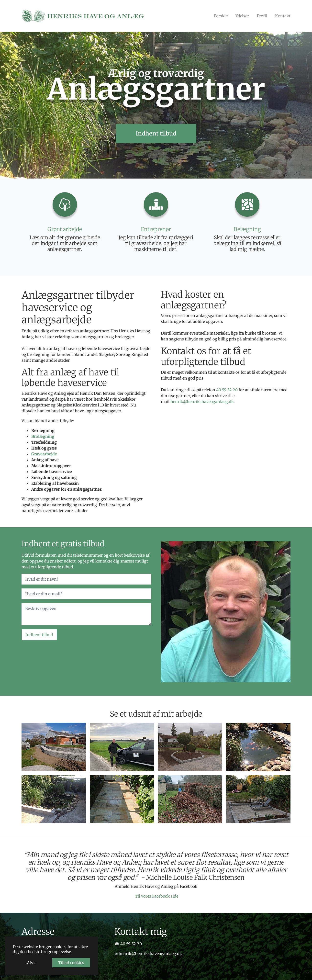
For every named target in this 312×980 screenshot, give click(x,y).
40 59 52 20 (227, 390)
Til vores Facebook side (157, 896)
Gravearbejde (44, 454)
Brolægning (43, 436)
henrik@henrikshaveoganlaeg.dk (202, 402)
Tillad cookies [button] (71, 963)
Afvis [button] (32, 963)
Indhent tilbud (39, 635)
